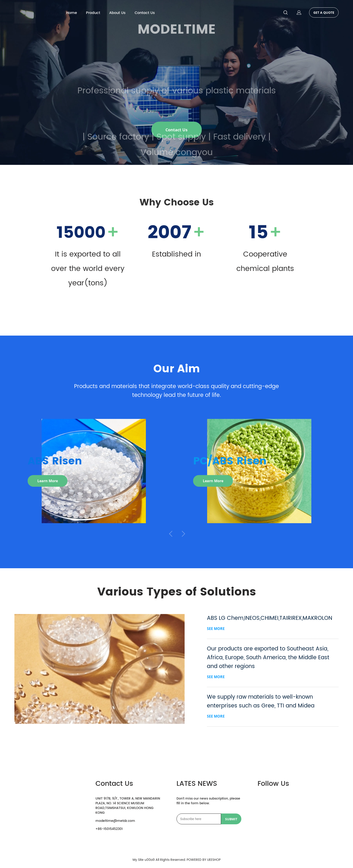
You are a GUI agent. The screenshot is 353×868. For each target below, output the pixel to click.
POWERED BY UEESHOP (204, 860)
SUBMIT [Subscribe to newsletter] (231, 819)
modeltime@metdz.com (115, 821)
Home (72, 13)
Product (93, 13)
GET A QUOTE (324, 12)
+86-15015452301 (109, 829)
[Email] (199, 819)
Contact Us (145, 13)
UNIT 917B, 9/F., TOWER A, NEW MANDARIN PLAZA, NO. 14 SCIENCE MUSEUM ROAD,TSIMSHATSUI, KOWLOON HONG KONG (128, 806)
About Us (117, 13)
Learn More (48, 482)
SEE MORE (216, 629)
